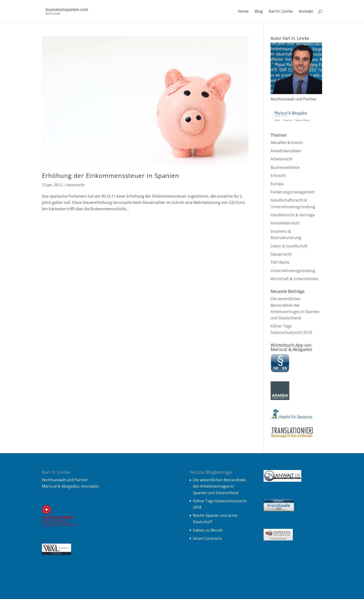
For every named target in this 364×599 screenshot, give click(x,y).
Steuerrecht (75, 185)
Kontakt (306, 12)
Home (243, 12)
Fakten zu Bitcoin (208, 530)
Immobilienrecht (285, 223)
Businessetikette (285, 167)
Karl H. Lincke (281, 12)
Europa (277, 184)
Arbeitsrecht (282, 159)
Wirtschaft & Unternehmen (295, 279)
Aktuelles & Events (287, 143)
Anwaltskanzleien (286, 151)
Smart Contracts (207, 538)
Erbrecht (278, 176)
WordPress (130, 592)
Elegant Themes (79, 592)
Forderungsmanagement (293, 192)
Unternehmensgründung (293, 271)
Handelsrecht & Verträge (293, 215)
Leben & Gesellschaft (289, 246)
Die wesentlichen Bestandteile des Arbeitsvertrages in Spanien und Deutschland (219, 486)
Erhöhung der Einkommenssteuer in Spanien (110, 176)
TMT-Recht (280, 262)
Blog (259, 12)
